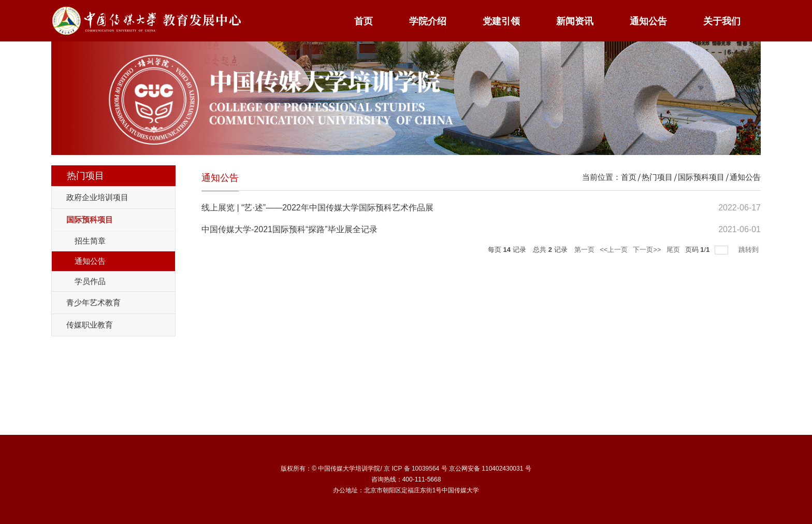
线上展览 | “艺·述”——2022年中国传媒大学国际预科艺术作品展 (317, 208)
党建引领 (501, 21)
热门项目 (657, 177)
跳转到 (750, 250)
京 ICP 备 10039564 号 (416, 469)
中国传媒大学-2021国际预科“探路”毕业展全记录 (289, 229)
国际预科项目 (701, 177)
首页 (364, 21)
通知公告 (648, 21)
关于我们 (722, 21)
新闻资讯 (575, 21)
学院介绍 (428, 21)
